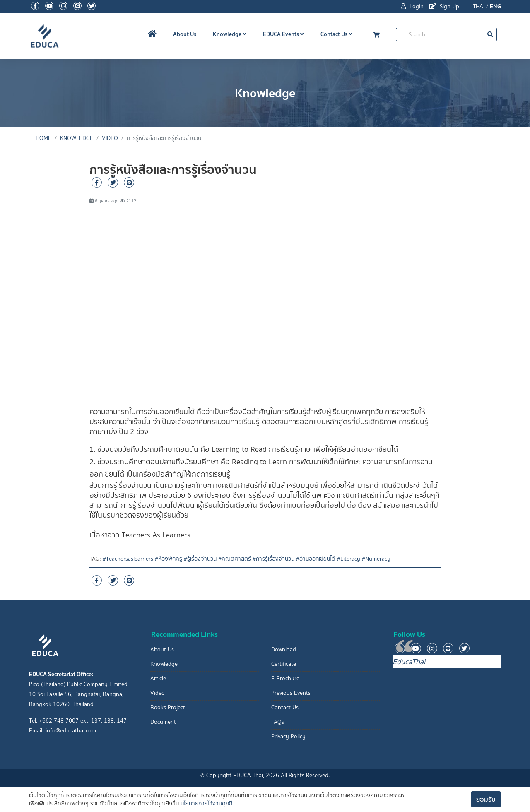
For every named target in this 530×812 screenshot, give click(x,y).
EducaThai (409, 662)
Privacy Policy (288, 736)
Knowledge (230, 34)
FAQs (278, 722)
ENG (495, 6)
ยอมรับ (486, 799)
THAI (479, 6)
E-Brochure (285, 678)
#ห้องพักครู (169, 559)
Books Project (168, 707)
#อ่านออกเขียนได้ (316, 559)
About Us (185, 34)
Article (158, 678)
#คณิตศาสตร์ (235, 559)
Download (284, 649)
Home (43, 138)
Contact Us (336, 34)
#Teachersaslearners (128, 559)
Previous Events (291, 693)
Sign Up (444, 6)
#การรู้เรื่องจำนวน (273, 559)
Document (163, 722)
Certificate (284, 664)
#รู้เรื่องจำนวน (200, 559)
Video (110, 138)
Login (412, 6)
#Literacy (349, 559)
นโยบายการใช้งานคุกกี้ (206, 804)
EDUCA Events (283, 34)
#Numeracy (376, 559)
